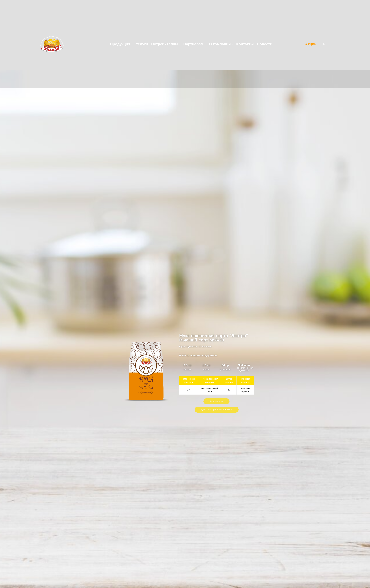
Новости (266, 44)
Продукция (121, 44)
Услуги (142, 44)
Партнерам (195, 44)
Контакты (245, 44)
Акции (311, 44)
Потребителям (166, 44)
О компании (221, 44)
